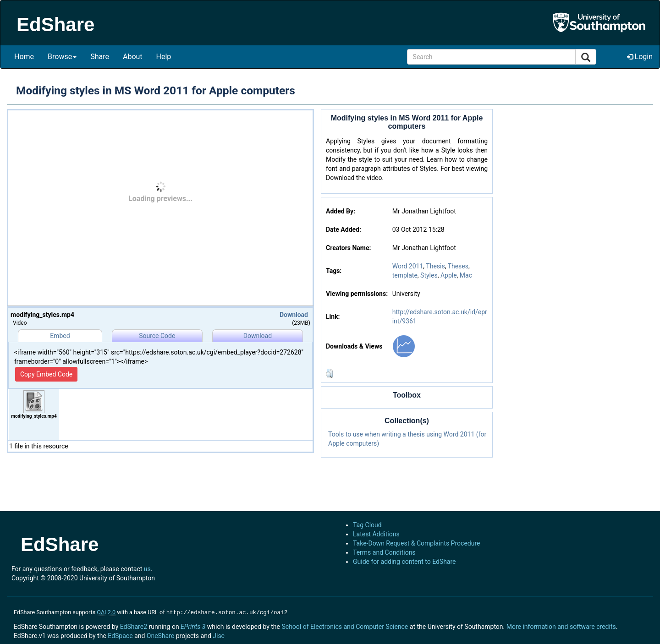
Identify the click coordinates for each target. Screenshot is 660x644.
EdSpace (120, 635)
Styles (429, 275)
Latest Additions (376, 534)
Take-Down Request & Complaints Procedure (416, 543)
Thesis (435, 266)
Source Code (157, 336)
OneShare (160, 635)
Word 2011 (408, 266)
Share (100, 57)
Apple (449, 275)
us (147, 569)
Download (294, 315)
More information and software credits (561, 626)
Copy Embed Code (46, 374)
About (133, 57)
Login (640, 57)
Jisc (219, 635)
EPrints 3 (193, 626)
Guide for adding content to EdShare (404, 562)
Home (24, 57)
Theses (458, 266)
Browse (62, 57)
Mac (466, 275)
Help (164, 57)
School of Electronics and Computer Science (345, 626)
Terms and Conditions (384, 552)
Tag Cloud (367, 525)
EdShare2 (134, 626)
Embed (60, 336)
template (405, 275)
